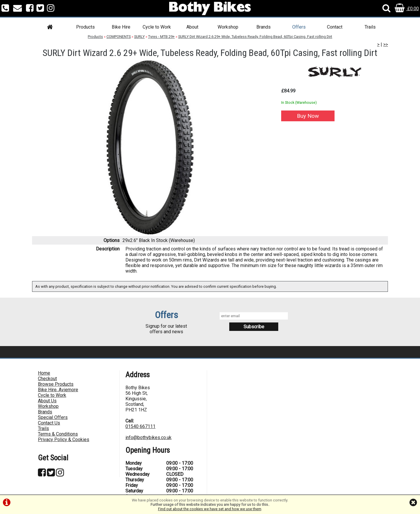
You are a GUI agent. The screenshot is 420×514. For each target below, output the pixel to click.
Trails (370, 27)
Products (85, 27)
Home (44, 373)
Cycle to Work (157, 27)
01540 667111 (140, 426)
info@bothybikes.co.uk (148, 437)
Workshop (228, 27)
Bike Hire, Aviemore (58, 390)
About (192, 27)
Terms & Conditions (58, 434)
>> (386, 44)
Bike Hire (121, 27)
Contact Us (49, 423)
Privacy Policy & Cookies (64, 440)
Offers (299, 27)
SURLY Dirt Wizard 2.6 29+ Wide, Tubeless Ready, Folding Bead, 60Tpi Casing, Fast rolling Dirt (255, 37)
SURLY (139, 37)
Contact (335, 27)
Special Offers (53, 417)
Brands (264, 27)
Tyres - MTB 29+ (161, 37)
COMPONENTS (119, 37)
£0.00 (407, 9)
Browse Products (56, 384)
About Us (47, 401)
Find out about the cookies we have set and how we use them (210, 509)
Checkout (47, 379)
